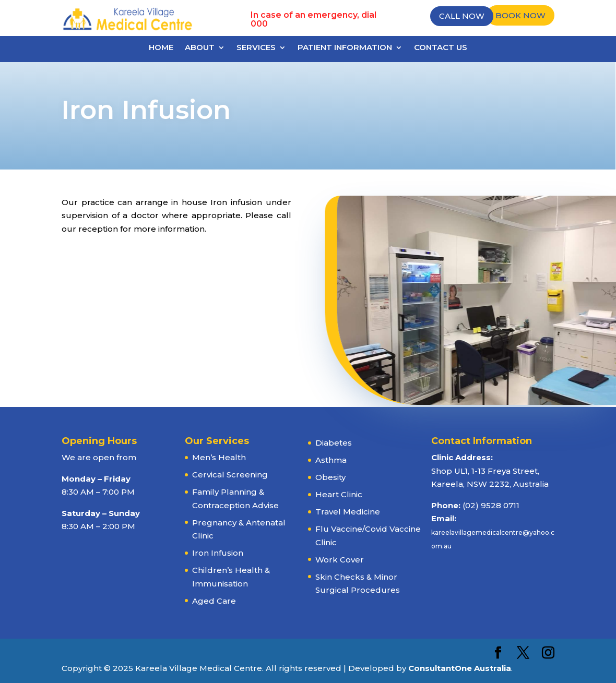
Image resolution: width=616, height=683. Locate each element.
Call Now (462, 16)
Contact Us (441, 48)
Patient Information (345, 48)
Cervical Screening (230, 475)
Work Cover (340, 560)
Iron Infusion (218, 553)
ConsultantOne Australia (460, 668)
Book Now (520, 15)
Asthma (331, 460)
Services (256, 48)
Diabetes (334, 443)
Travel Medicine (348, 512)
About (200, 48)
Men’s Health (219, 457)
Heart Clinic (339, 494)
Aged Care (214, 601)
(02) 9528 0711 (491, 505)
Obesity (330, 477)
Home (161, 48)
